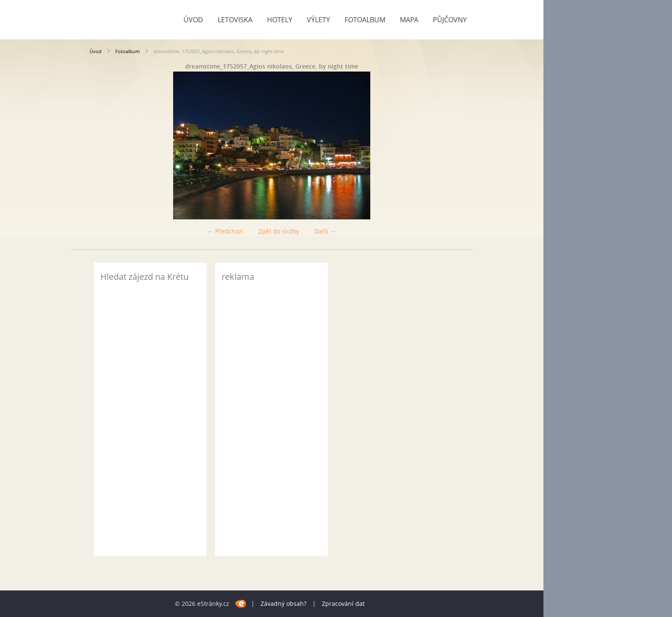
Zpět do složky (279, 231)
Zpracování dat (343, 604)
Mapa (409, 20)
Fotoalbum (365, 20)
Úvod (193, 20)
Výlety (318, 20)
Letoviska (235, 20)
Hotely (280, 20)
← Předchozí (225, 231)
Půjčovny (450, 20)
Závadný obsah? (283, 604)
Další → (325, 231)
